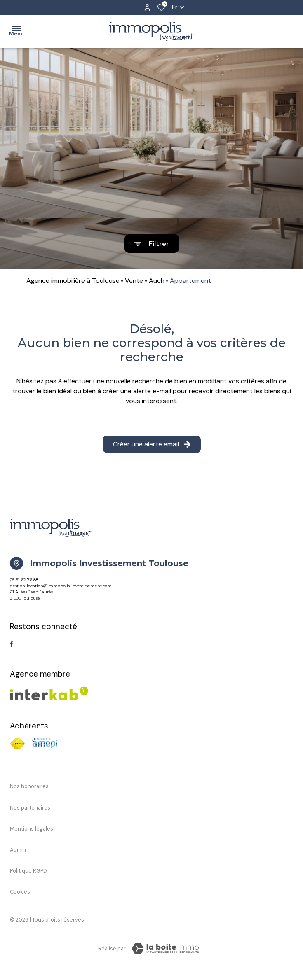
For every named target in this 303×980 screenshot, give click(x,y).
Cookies (20, 892)
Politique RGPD (28, 871)
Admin (18, 850)
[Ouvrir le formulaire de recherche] (152, 244)
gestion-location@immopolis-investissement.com (61, 586)
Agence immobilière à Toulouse (73, 281)
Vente (134, 281)
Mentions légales (32, 829)
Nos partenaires (30, 808)
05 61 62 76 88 (24, 580)
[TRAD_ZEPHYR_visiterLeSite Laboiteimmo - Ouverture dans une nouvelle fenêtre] (165, 949)
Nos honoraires (29, 786)
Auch (157, 281)
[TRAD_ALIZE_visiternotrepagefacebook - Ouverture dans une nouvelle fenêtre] (11, 644)
